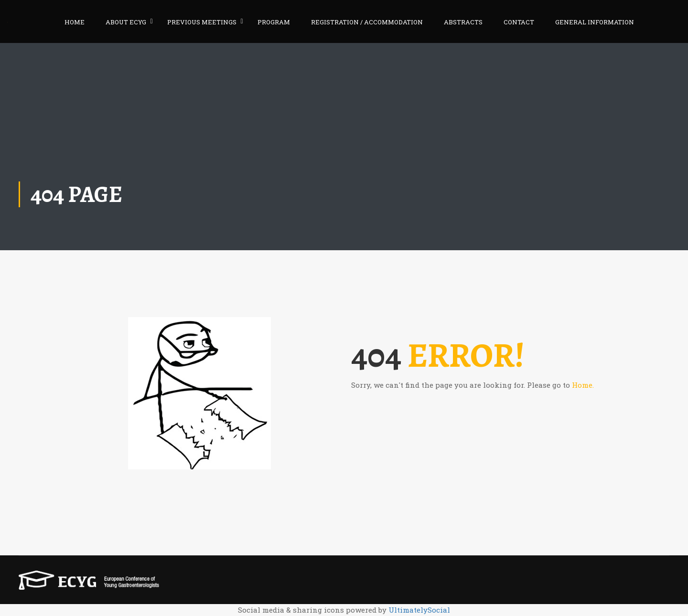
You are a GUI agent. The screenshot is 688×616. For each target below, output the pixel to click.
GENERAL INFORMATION (595, 22)
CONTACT (519, 22)
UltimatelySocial (419, 610)
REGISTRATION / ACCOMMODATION (367, 22)
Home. (583, 385)
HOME (75, 22)
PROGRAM (274, 22)
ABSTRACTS (463, 22)
